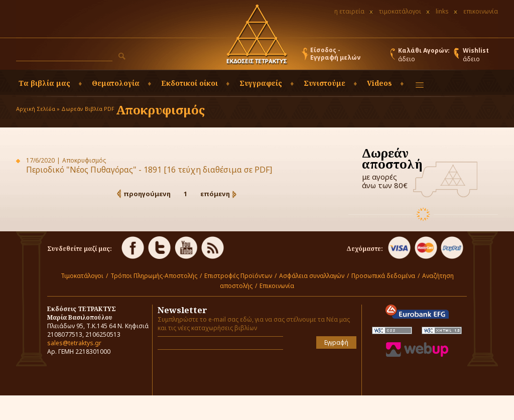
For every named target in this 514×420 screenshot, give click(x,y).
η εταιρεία (349, 11)
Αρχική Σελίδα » (38, 109)
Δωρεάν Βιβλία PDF (88, 109)
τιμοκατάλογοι (400, 11)
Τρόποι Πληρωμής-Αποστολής (154, 276)
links (442, 11)
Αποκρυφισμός (160, 110)
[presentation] (216, 372)
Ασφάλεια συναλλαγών (312, 276)
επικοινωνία (481, 11)
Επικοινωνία (277, 286)
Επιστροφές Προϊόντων (238, 276)
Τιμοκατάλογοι (82, 276)
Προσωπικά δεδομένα (383, 276)
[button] (122, 56)
